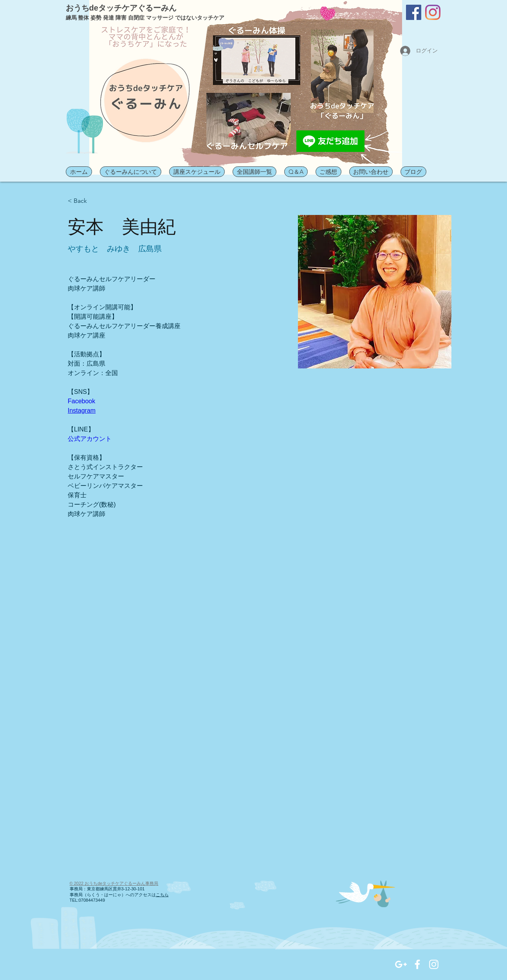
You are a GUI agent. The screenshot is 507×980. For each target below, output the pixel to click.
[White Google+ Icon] (401, 964)
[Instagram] (433, 12)
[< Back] (83, 201)
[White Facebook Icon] (417, 964)
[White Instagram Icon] (434, 964)
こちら (162, 895)
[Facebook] (414, 12)
